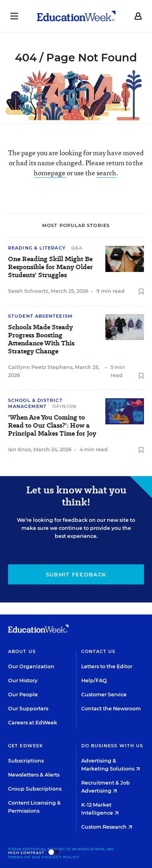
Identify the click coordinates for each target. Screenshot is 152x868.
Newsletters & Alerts (34, 775)
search (106, 173)
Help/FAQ (94, 680)
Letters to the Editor (107, 666)
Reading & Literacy (37, 248)
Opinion (64, 406)
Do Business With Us (112, 746)
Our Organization (31, 666)
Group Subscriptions (35, 789)
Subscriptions (26, 761)
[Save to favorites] (141, 292)
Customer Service (104, 695)
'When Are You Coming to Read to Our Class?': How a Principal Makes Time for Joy (52, 426)
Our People (23, 695)
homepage (50, 173)
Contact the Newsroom (111, 709)
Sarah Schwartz (28, 291)
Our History (23, 680)
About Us (22, 651)
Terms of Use (24, 857)
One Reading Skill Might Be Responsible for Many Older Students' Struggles (50, 267)
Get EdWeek (26, 746)
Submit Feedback (76, 574)
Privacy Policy (61, 857)
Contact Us (99, 651)
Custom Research (107, 827)
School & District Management (35, 403)
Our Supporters (28, 709)
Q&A (77, 248)
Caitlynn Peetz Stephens (40, 367)
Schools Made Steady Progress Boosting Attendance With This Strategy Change (41, 339)
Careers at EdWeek (33, 723)
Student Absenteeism (40, 316)
